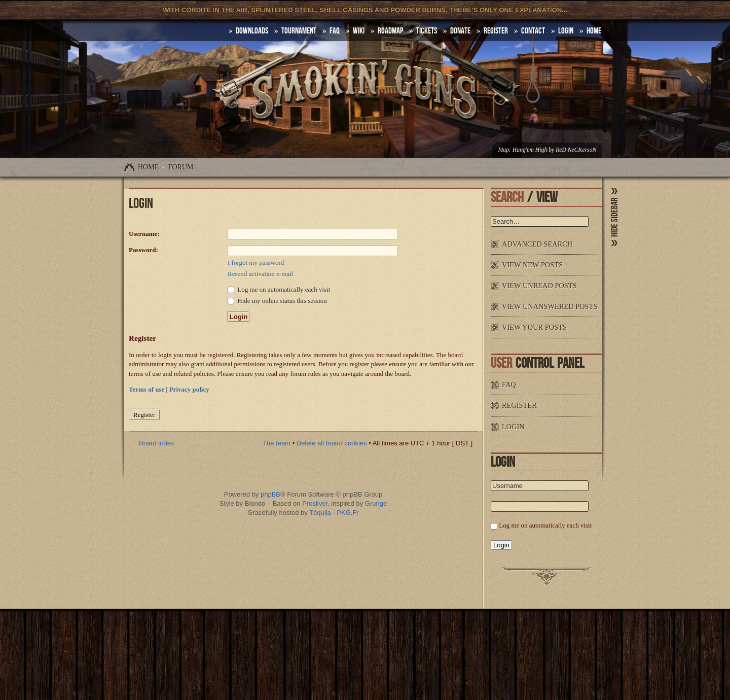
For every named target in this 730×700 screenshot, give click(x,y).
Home (148, 167)
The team (277, 443)
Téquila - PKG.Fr (334, 513)
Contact (533, 31)
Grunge (376, 503)
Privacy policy (189, 389)
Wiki (359, 31)
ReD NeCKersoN (576, 150)
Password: (143, 250)
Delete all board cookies (332, 443)
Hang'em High (530, 150)
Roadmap (390, 31)
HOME (594, 31)
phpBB (270, 494)
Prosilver (315, 503)
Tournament (299, 31)
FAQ (335, 31)
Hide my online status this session (277, 301)
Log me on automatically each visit (279, 289)
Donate (460, 31)
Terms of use (147, 389)
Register (496, 31)
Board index (156, 443)
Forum (181, 167)
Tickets (427, 31)
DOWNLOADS (252, 31)
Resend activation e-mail (260, 274)
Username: (144, 234)
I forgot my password (256, 262)
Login (566, 31)
